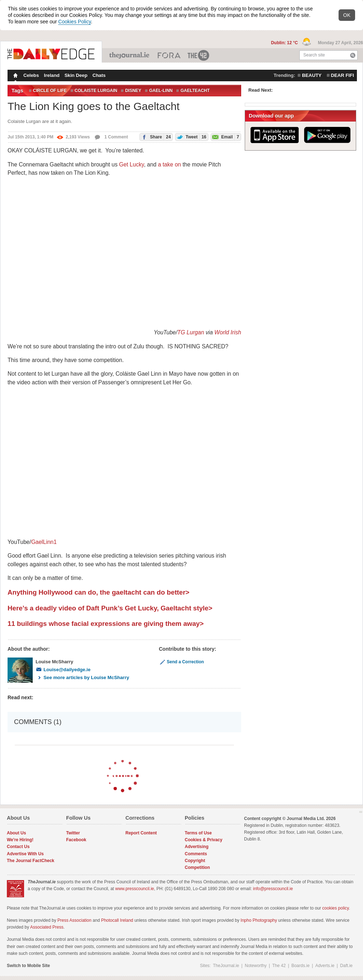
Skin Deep (76, 75)
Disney (133, 91)
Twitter (73, 833)
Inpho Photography (259, 920)
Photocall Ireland (117, 920)
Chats (99, 75)
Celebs (31, 75)
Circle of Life (50, 91)
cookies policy (336, 908)
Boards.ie (301, 966)
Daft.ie (346, 966)
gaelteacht (195, 91)
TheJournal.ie (130, 55)
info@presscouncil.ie (273, 889)
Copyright (195, 861)
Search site (314, 55)
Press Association (75, 920)
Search (353, 55)
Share (155, 137)
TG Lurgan (191, 332)
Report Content (141, 833)
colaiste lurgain (96, 91)
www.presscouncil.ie (134, 889)
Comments (196, 854)
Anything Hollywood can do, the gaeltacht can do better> (98, 592)
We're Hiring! (20, 840)
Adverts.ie (325, 966)
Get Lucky (131, 164)
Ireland (52, 75)
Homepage (15, 76)
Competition (197, 867)
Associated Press (47, 927)
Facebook (76, 840)
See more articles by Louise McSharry (82, 677)
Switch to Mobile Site (28, 966)
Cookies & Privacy (204, 840)
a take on (169, 164)
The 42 (199, 55)
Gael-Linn (161, 91)
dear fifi (343, 75)
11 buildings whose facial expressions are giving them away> (106, 624)
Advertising (197, 847)
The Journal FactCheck (31, 861)
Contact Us (18, 847)
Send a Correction (181, 662)
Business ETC (169, 55)
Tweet (191, 137)
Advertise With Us (25, 854)
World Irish (228, 332)
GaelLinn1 (44, 542)
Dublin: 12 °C (285, 43)
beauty (312, 75)
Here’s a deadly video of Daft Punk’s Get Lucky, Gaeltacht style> (110, 608)
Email (225, 137)
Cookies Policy (75, 22)
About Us (16, 833)
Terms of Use (198, 833)
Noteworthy (256, 966)
